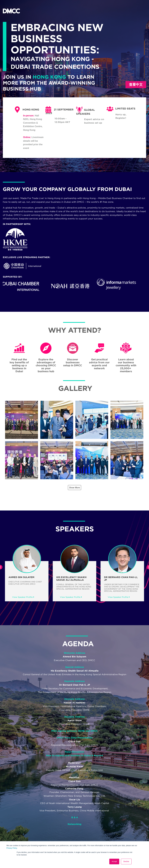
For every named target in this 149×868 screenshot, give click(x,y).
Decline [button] (126, 862)
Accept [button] (114, 862)
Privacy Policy (12, 848)
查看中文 (136, 85)
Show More (75, 488)
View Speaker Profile (23, 597)
